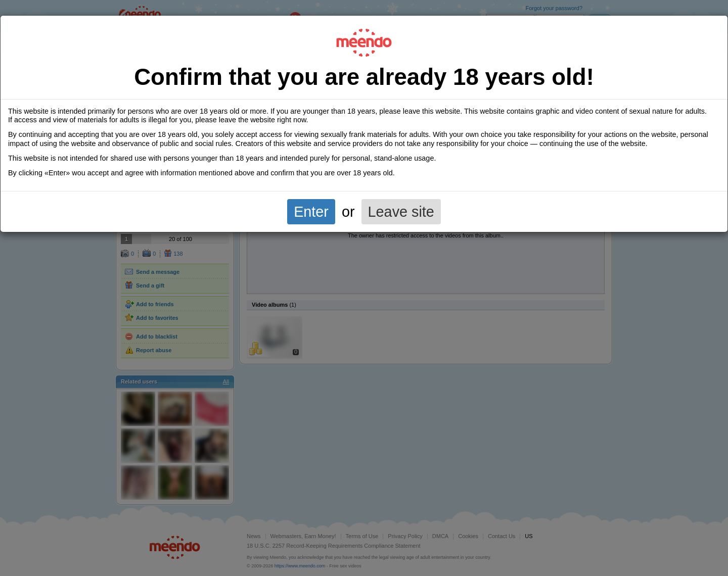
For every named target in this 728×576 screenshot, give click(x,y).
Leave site (401, 212)
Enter (311, 212)
